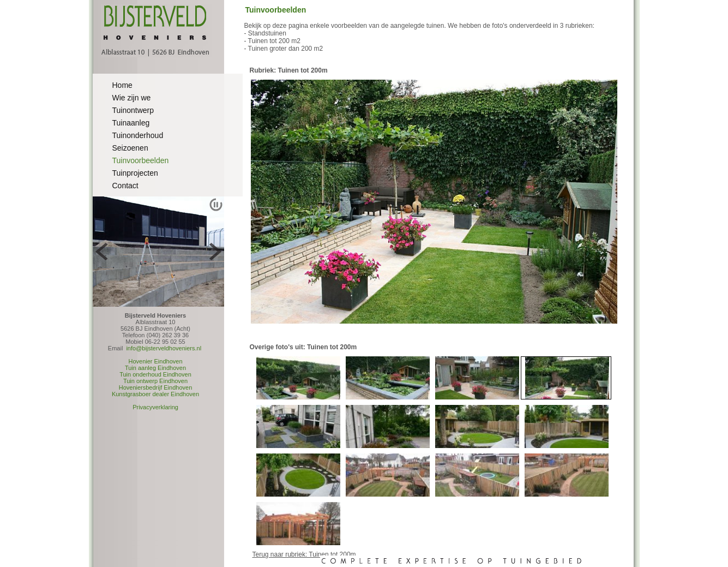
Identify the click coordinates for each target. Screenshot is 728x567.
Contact (125, 186)
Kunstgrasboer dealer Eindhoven (155, 394)
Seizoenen (130, 148)
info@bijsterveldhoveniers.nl (164, 348)
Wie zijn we (132, 98)
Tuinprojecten (135, 173)
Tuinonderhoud (138, 135)
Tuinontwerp (133, 110)
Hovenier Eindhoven (155, 361)
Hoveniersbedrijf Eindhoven (156, 387)
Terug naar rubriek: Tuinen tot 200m (304, 554)
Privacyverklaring (155, 407)
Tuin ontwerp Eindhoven (155, 381)
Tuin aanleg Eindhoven (155, 368)
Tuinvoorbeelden (141, 160)
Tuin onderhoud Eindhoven (155, 374)
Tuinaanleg (131, 123)
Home (122, 85)
